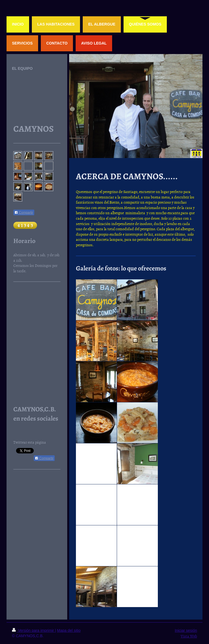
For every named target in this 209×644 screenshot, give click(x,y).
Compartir (24, 213)
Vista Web (189, 636)
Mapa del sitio (69, 630)
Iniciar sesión (186, 630)
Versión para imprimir (33, 630)
